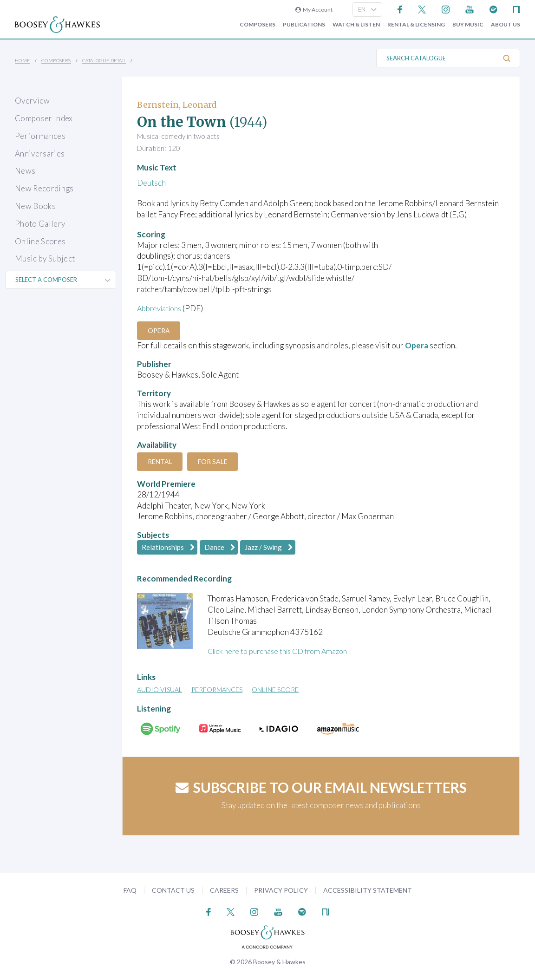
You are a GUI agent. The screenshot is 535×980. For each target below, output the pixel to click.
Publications (304, 25)
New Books (35, 206)
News (25, 171)
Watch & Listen (356, 25)
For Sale (217, 461)
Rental (161, 461)
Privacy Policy (281, 890)
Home (23, 60)
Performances (40, 136)
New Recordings (44, 188)
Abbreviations (161, 308)
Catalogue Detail (104, 60)
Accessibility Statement (368, 890)
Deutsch (151, 183)
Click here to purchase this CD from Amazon (283, 651)
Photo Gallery (40, 224)
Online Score (275, 689)
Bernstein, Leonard (177, 105)
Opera (160, 330)
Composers (258, 25)
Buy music (468, 25)
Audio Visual (160, 689)
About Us (506, 25)
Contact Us (173, 890)
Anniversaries (40, 154)
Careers (224, 890)
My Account (314, 10)
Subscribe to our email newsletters (321, 787)
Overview (33, 101)
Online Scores (40, 241)
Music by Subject (45, 258)
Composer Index (44, 118)
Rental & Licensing (416, 25)
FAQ (130, 890)
